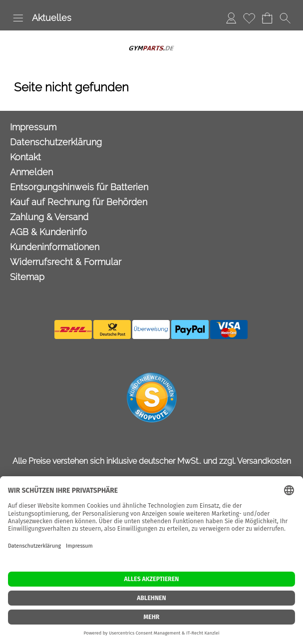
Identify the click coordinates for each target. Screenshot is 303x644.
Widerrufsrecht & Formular (66, 262)
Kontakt (25, 157)
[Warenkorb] (267, 18)
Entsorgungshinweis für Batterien (79, 187)
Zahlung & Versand (49, 217)
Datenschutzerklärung (56, 142)
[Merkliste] (249, 18)
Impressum (33, 127)
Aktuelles (52, 18)
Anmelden (31, 172)
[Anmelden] (231, 18)
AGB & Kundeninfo (48, 232)
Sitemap (27, 277)
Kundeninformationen (55, 247)
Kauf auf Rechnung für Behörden (79, 202)
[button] (18, 18)
